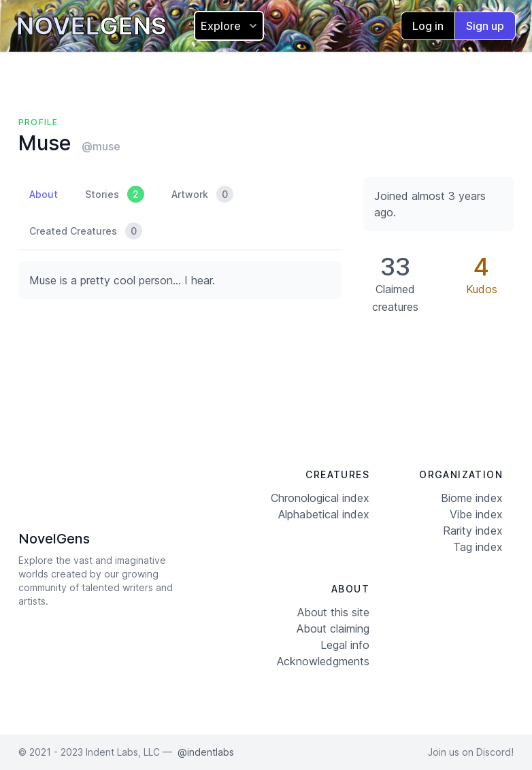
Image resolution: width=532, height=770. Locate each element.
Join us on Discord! (471, 752)
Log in (428, 26)
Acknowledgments (323, 661)
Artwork (202, 194)
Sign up (485, 26)
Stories (115, 194)
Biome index (472, 498)
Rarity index (473, 531)
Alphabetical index (324, 514)
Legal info (345, 645)
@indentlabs (206, 752)
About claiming (333, 629)
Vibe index (476, 514)
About (44, 194)
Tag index (478, 547)
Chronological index (320, 498)
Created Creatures (86, 231)
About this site (333, 612)
